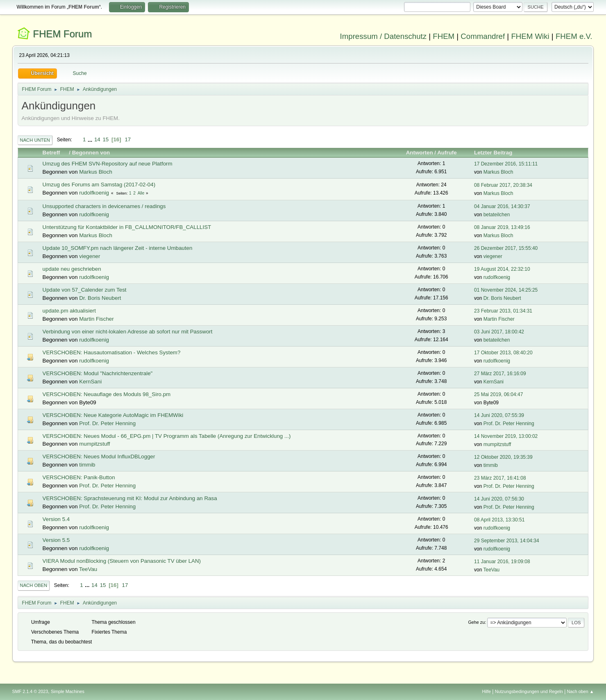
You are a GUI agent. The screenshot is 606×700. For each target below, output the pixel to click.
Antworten (420, 153)
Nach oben (34, 585)
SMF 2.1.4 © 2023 (30, 691)
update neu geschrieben (72, 269)
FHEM (444, 36)
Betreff (55, 153)
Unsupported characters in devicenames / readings (104, 206)
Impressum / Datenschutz (384, 36)
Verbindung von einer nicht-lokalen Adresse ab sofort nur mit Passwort (128, 332)
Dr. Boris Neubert (100, 298)
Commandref (483, 36)
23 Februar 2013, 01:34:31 (503, 311)
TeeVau (88, 569)
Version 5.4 (56, 519)
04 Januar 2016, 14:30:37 (502, 206)
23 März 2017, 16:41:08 (500, 478)
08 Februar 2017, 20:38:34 (503, 185)
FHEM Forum (62, 34)
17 (128, 139)
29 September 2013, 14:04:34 (507, 541)
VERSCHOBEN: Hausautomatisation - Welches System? (112, 352)
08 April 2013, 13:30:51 (499, 520)
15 (106, 139)
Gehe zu (476, 622)
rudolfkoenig (94, 193)
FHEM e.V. (574, 36)
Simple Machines (68, 691)
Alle (141, 193)
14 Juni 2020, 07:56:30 (499, 499)
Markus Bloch (96, 172)
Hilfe (486, 691)
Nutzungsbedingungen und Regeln (529, 691)
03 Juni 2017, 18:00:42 (499, 332)
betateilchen (497, 215)
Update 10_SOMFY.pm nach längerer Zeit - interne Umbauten (118, 248)
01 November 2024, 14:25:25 (506, 290)
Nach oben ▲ (581, 691)
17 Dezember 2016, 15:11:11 (506, 164)
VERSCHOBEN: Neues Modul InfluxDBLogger (99, 456)
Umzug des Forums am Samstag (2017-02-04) (99, 185)
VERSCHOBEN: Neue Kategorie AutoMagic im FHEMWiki (113, 415)
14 (97, 139)
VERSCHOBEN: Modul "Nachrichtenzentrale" (98, 373)
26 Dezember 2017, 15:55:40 (506, 248)
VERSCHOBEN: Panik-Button (79, 477)
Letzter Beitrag (493, 153)
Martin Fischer (96, 319)
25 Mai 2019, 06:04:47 (498, 394)
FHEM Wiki (530, 36)
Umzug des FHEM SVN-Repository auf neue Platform (108, 164)
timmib (87, 465)
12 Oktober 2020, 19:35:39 (503, 457)
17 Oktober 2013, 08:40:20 (503, 353)
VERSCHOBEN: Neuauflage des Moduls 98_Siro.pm (107, 394)
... (91, 139)
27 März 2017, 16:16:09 (500, 374)
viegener (90, 256)
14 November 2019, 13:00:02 (506, 436)
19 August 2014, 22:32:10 (502, 269)
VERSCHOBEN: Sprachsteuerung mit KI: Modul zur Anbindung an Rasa (130, 498)
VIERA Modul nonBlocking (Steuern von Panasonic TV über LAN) (122, 561)
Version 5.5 (56, 540)
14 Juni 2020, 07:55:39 (499, 415)
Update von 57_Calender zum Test (85, 290)
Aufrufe (447, 153)
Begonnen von (91, 153)
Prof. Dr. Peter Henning (107, 423)
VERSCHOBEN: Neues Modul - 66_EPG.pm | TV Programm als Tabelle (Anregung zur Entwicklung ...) (167, 436)
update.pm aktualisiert (69, 311)
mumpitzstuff (94, 444)
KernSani (90, 382)
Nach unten (35, 140)
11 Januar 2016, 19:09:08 (502, 562)
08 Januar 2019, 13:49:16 (502, 227)
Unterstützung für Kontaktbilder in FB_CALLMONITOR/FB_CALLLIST (127, 227)
